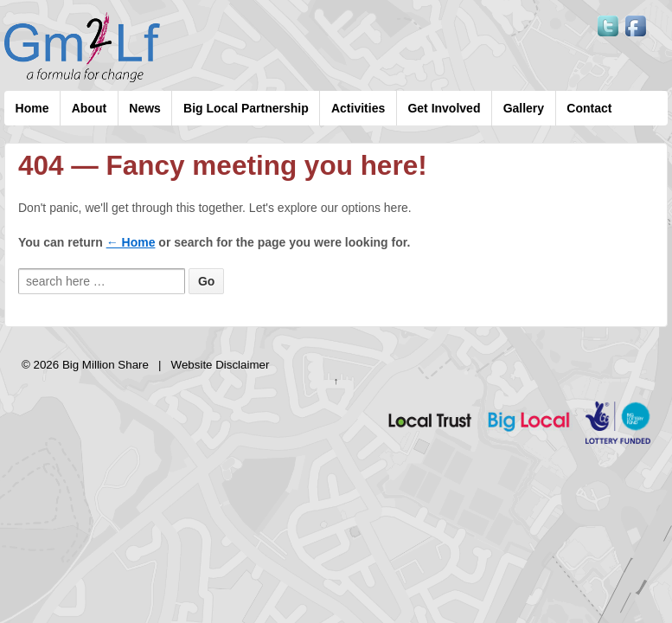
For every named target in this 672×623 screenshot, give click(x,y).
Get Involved (444, 108)
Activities (358, 108)
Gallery (524, 108)
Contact (589, 108)
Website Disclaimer (221, 365)
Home (32, 108)
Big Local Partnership (246, 108)
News (145, 108)
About (89, 108)
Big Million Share (105, 365)
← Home (131, 242)
